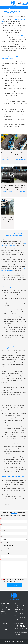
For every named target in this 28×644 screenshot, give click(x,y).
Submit (14, 585)
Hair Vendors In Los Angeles (20, 618)
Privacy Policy (5, 608)
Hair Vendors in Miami (20, 608)
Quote (25, 3)
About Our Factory (6, 610)
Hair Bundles (4, 628)
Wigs (2, 632)
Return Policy (4, 613)
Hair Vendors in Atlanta (21, 606)
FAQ (2, 606)
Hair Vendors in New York (20, 611)
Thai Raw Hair (5, 626)
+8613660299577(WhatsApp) (21, 630)
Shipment (3, 612)
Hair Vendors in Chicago (19, 614)
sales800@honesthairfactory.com (21, 634)
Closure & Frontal (5, 630)
